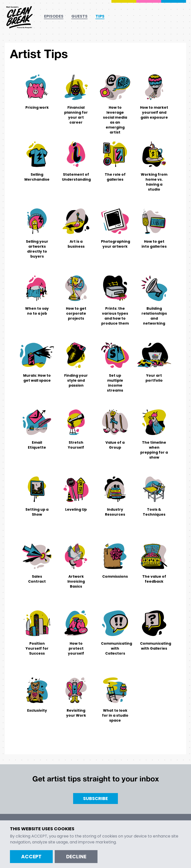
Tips (100, 16)
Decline (76, 857)
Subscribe (95, 798)
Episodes (54, 16)
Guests (79, 16)
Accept (31, 857)
